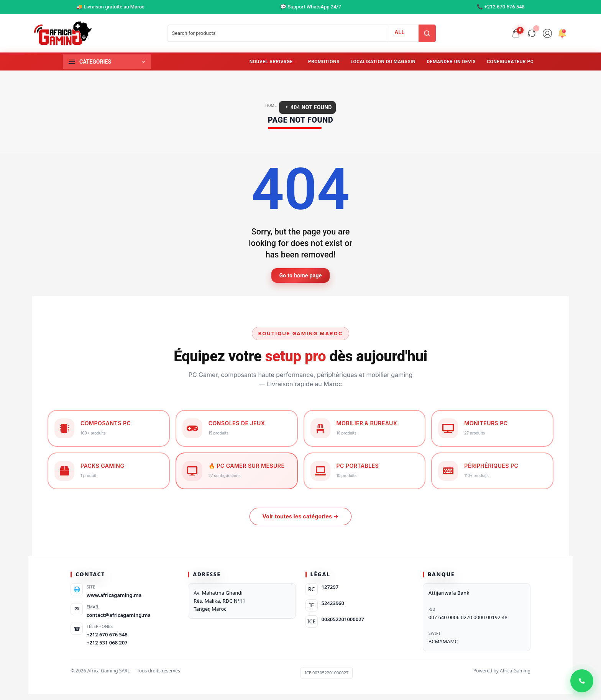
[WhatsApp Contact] (582, 681)
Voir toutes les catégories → (300, 516)
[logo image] (63, 33)
